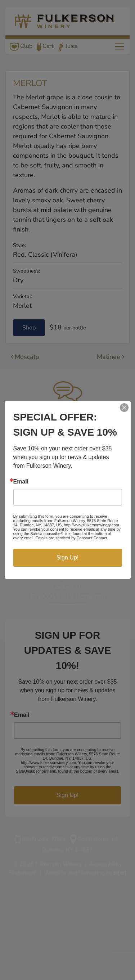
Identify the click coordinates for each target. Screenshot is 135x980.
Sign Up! (67, 558)
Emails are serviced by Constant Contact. (72, 538)
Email (21, 482)
